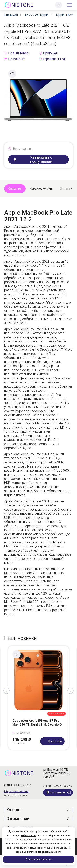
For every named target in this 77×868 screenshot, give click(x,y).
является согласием (42, 844)
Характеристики (41, 189)
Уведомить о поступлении (33, 159)
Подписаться (59, 793)
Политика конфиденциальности (44, 852)
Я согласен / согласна (39, 859)
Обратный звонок (16, 791)
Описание (15, 189)
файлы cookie (28, 836)
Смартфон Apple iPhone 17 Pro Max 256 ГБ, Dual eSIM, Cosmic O (37, 723)
